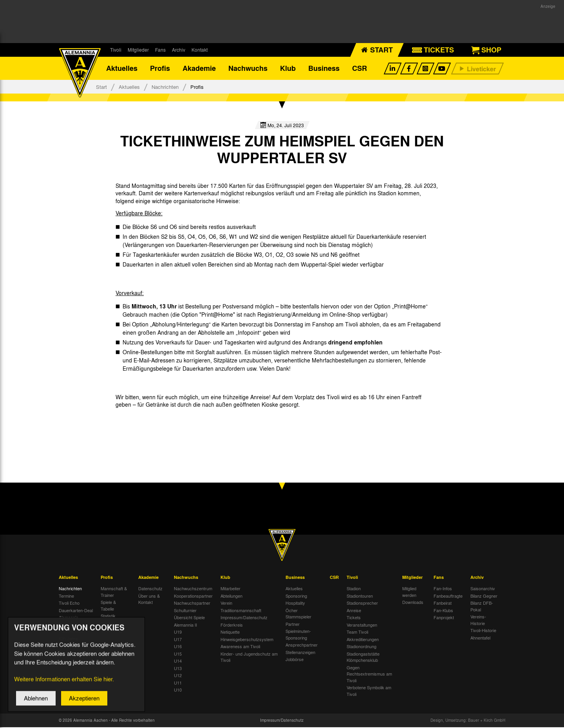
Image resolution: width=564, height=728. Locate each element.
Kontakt (200, 50)
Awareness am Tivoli (240, 647)
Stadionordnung (362, 647)
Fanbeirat (443, 604)
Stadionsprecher (362, 604)
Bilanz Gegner (484, 596)
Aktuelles (122, 68)
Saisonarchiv (483, 589)
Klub (288, 68)
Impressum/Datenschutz (244, 618)
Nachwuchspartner (192, 604)
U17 (178, 640)
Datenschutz (150, 589)
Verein (226, 604)
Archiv (179, 50)
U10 (178, 690)
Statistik (108, 616)
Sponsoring (296, 596)
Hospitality (295, 604)
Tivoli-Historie (483, 631)
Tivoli (116, 50)
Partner (293, 624)
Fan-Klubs (443, 611)
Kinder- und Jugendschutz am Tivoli (249, 657)
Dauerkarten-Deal (76, 611)
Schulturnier (185, 611)
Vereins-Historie (478, 621)
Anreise (354, 611)
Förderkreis (232, 625)
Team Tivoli (357, 632)
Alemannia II (185, 625)
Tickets (354, 618)
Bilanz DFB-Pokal (482, 607)
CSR (360, 68)
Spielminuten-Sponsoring (298, 635)
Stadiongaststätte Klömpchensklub (363, 657)
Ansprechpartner (302, 645)
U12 (178, 676)
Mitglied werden (409, 592)
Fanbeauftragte (448, 596)
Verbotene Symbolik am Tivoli (369, 691)
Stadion (354, 589)
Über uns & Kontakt (149, 599)
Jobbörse (295, 660)
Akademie (199, 68)
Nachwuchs (248, 68)
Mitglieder (138, 50)
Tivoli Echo (69, 604)
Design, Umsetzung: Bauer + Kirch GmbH (468, 721)
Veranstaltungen (362, 625)
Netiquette (230, 632)
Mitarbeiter (230, 589)
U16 (178, 647)
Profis (160, 68)
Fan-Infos (443, 589)
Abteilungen (231, 596)
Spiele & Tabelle (108, 606)
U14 (178, 661)
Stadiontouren (360, 596)
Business (324, 68)
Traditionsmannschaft (241, 611)
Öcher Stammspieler (298, 614)
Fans (160, 50)
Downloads (413, 603)
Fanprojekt (444, 618)
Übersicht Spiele (189, 618)
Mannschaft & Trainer (114, 592)
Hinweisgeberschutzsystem (247, 640)
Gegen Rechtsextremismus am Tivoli (369, 674)
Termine (66, 596)
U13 (178, 669)
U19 (178, 632)
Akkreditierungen (363, 640)
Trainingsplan (113, 623)
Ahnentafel (480, 638)
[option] (146, 423)
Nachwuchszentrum (193, 589)
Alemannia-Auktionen (69, 621)
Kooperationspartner (193, 596)
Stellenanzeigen (300, 652)
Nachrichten (165, 87)
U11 (178, 683)
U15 (178, 654)
